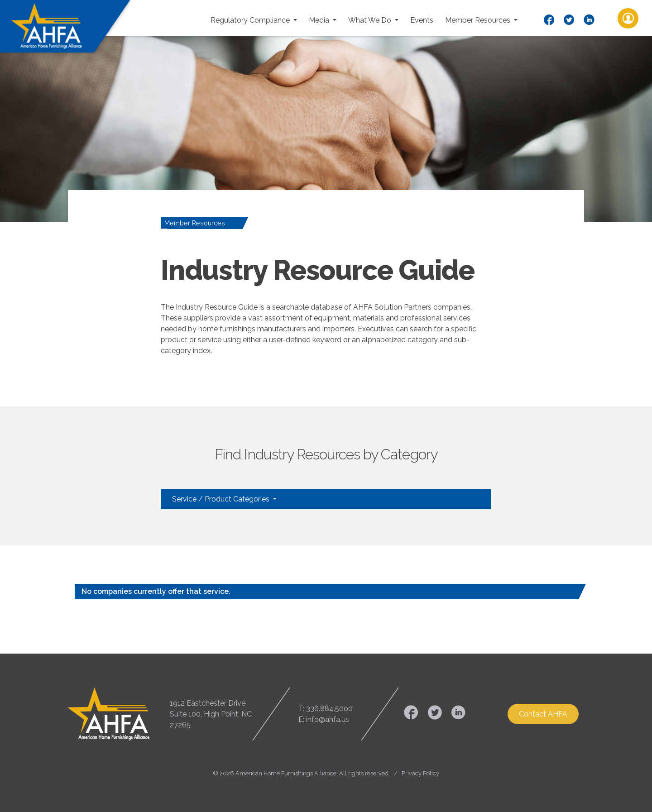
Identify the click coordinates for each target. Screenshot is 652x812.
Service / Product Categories (222, 499)
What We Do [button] (371, 20)
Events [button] (422, 20)
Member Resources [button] (479, 20)
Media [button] (320, 20)
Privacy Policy (420, 773)
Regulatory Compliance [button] (251, 20)
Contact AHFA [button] (543, 714)
